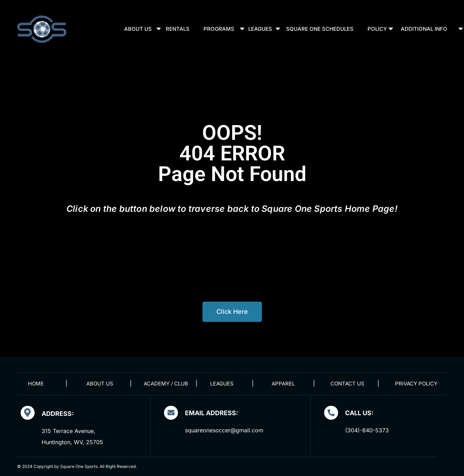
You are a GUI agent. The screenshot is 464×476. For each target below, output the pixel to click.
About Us (138, 29)
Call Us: (359, 413)
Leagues (260, 29)
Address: (58, 414)
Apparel (283, 384)
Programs (219, 29)
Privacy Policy (416, 384)
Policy (377, 29)
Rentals (178, 29)
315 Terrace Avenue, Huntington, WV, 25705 (72, 437)
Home (36, 384)
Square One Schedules (320, 29)
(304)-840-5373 (367, 430)
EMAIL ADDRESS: (212, 413)
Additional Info (424, 29)
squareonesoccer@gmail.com (224, 430)
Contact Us (347, 384)
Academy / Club (166, 384)
